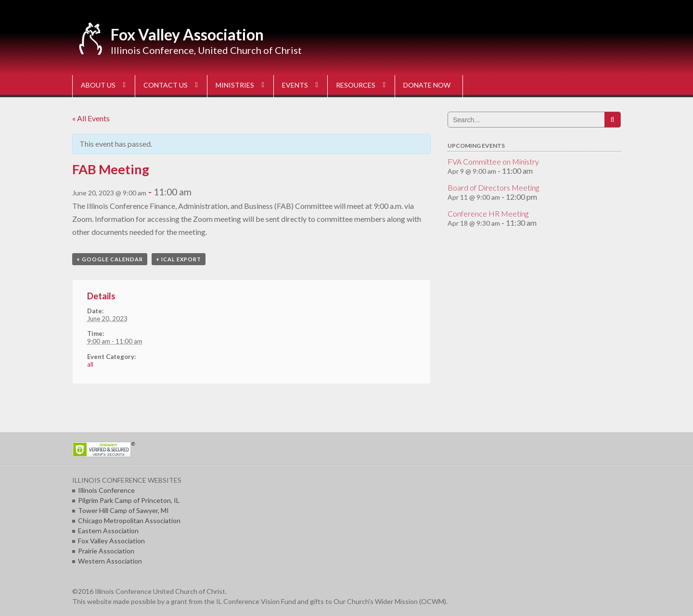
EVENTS (295, 85)
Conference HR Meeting (488, 213)
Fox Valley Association (187, 34)
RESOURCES (356, 85)
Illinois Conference (106, 490)
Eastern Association (108, 531)
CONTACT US (166, 85)
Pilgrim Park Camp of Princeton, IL (129, 500)
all (90, 364)
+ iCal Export (179, 260)
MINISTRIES (235, 85)
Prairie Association (106, 551)
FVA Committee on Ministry (493, 161)
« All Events (91, 118)
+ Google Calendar (110, 260)
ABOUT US (98, 85)
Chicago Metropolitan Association (129, 520)
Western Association (110, 561)
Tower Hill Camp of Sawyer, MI (123, 510)
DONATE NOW (427, 85)
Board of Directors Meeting (493, 187)
